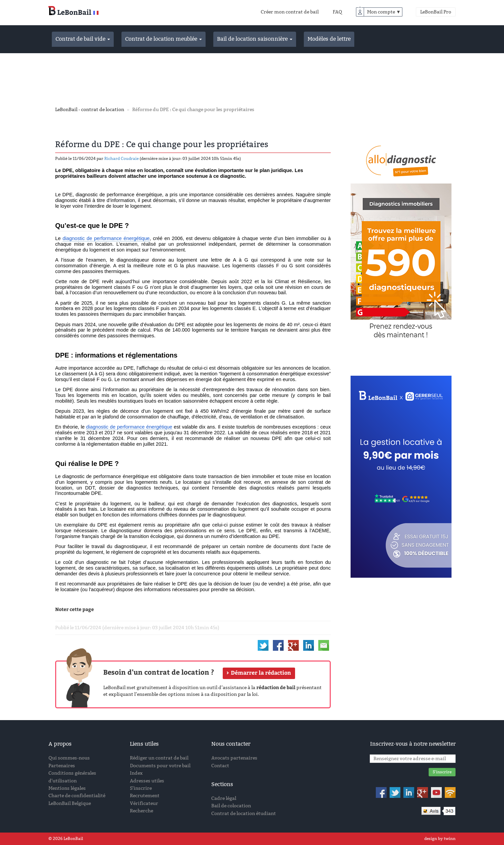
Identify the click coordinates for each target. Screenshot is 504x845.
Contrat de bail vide (83, 39)
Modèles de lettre (329, 39)
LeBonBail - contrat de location (90, 110)
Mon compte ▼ (384, 12)
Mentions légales (67, 788)
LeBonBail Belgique (70, 803)
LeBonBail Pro (436, 12)
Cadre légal (224, 798)
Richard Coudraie (121, 159)
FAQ (337, 12)
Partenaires (62, 766)
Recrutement (145, 796)
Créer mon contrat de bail (290, 12)
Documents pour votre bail (160, 766)
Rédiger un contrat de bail (159, 758)
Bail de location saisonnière (255, 39)
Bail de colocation (231, 806)
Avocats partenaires (234, 758)
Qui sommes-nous (69, 758)
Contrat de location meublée (164, 39)
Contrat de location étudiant (244, 814)
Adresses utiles (147, 781)
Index (136, 773)
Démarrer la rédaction (261, 672)
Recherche (141, 811)
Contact (220, 766)
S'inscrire (141, 788)
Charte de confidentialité (77, 796)
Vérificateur (144, 803)
